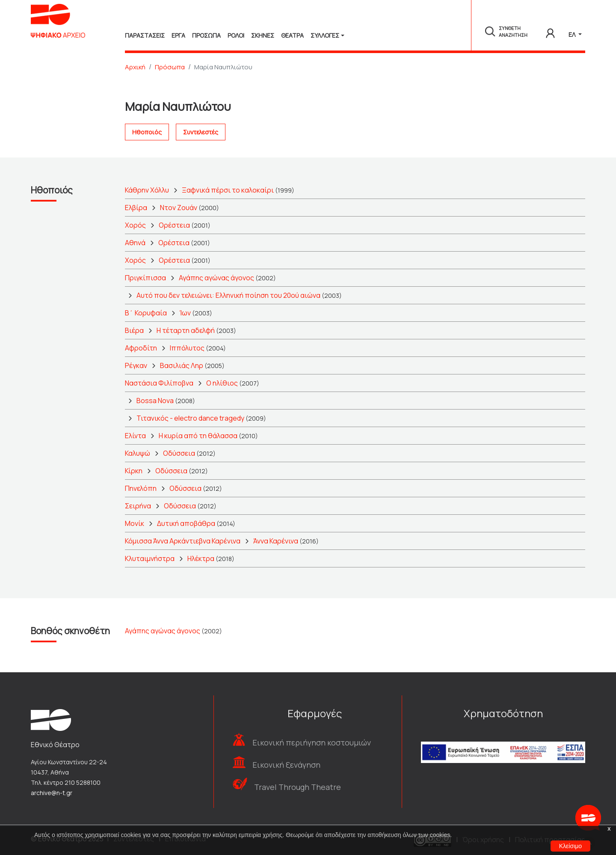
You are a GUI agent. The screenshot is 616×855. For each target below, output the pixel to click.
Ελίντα (135, 436)
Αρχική (135, 67)
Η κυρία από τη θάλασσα (198, 436)
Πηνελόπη (141, 488)
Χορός (135, 225)
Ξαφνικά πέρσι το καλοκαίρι (228, 190)
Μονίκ (135, 523)
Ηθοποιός (147, 132)
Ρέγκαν (136, 365)
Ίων (185, 313)
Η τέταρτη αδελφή (186, 330)
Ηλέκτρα (201, 558)
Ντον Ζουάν (179, 208)
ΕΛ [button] (573, 34)
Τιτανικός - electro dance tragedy (190, 418)
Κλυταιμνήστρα (150, 558)
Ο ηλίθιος (222, 383)
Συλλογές (325, 35)
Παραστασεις (145, 35)
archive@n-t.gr (52, 793)
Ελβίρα (136, 208)
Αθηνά (135, 243)
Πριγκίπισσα (145, 278)
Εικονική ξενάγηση (286, 765)
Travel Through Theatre (298, 787)
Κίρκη (134, 471)
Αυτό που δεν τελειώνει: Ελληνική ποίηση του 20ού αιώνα (228, 295)
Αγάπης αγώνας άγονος (216, 278)
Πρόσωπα (170, 67)
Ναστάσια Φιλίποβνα (159, 383)
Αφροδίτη (141, 348)
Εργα (178, 35)
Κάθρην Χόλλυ (147, 190)
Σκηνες (263, 35)
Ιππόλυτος (187, 348)
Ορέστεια (174, 225)
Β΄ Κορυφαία (146, 313)
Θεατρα (292, 35)
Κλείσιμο (570, 846)
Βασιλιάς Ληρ (182, 365)
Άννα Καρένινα (276, 541)
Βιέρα (134, 330)
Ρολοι (236, 35)
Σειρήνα (138, 506)
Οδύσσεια (179, 453)
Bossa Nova (155, 401)
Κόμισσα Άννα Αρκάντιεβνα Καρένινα (183, 541)
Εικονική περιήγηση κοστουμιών (312, 742)
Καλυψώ (138, 453)
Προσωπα (206, 35)
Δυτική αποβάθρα (186, 523)
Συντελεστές (201, 132)
